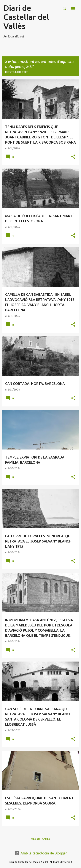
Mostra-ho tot (17, 72)
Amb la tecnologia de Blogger (41, 853)
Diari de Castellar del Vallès (26, 17)
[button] (73, 157)
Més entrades (40, 839)
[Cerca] (65, 9)
